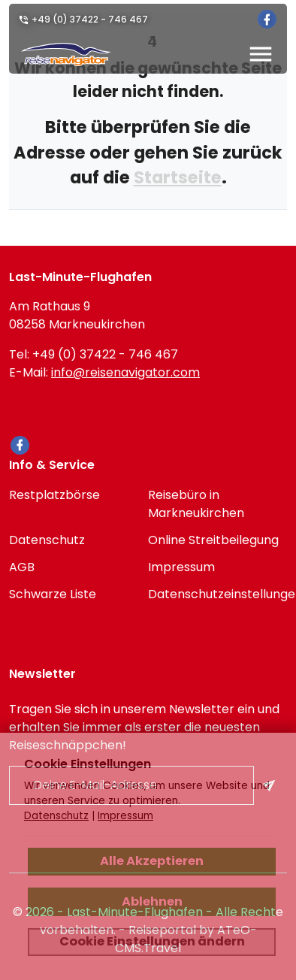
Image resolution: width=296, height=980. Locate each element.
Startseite (178, 177)
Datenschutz (47, 540)
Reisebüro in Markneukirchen (196, 504)
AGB (22, 567)
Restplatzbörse (54, 495)
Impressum (181, 567)
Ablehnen (152, 901)
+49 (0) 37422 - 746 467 (90, 19)
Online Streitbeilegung (213, 540)
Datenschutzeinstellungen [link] (217, 594)
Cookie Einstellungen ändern (152, 941)
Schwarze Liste (53, 594)
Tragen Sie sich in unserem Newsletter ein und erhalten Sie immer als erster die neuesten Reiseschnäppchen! (144, 727)
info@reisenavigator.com (125, 372)
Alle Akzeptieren (152, 861)
